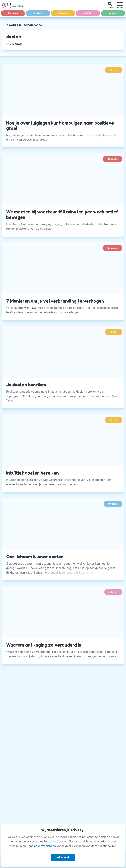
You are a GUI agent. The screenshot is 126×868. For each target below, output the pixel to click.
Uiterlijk (88, 13)
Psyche (63, 13)
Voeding (113, 13)
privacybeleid (43, 846)
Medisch (38, 13)
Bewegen (13, 13)
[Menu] (120, 5)
